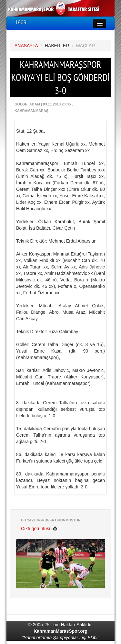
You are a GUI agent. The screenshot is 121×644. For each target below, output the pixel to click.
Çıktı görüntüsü (39, 529)
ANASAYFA (26, 46)
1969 (21, 22)
